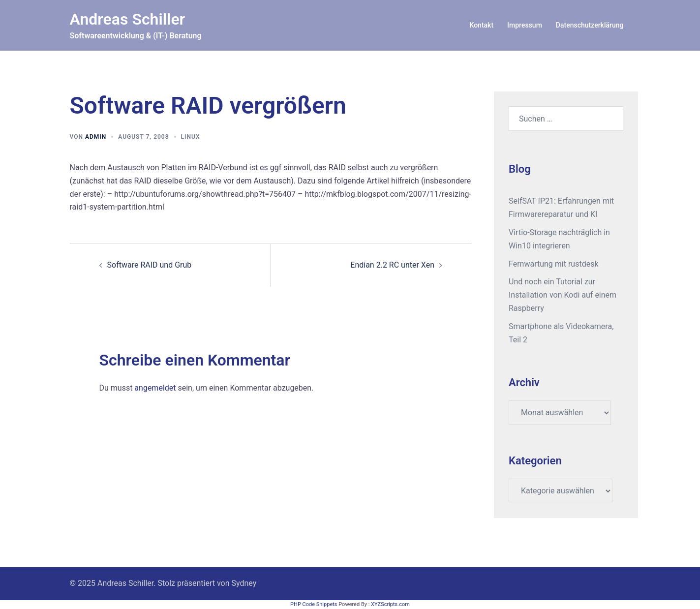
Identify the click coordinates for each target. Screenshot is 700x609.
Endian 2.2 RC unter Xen (392, 265)
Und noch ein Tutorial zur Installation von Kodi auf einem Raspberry (563, 295)
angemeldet (155, 388)
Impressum (525, 25)
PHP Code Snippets (314, 604)
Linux (191, 137)
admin (96, 137)
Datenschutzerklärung (590, 25)
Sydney (244, 583)
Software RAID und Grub (150, 265)
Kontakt (482, 25)
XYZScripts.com (390, 604)
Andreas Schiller (128, 19)
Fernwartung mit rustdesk (554, 264)
